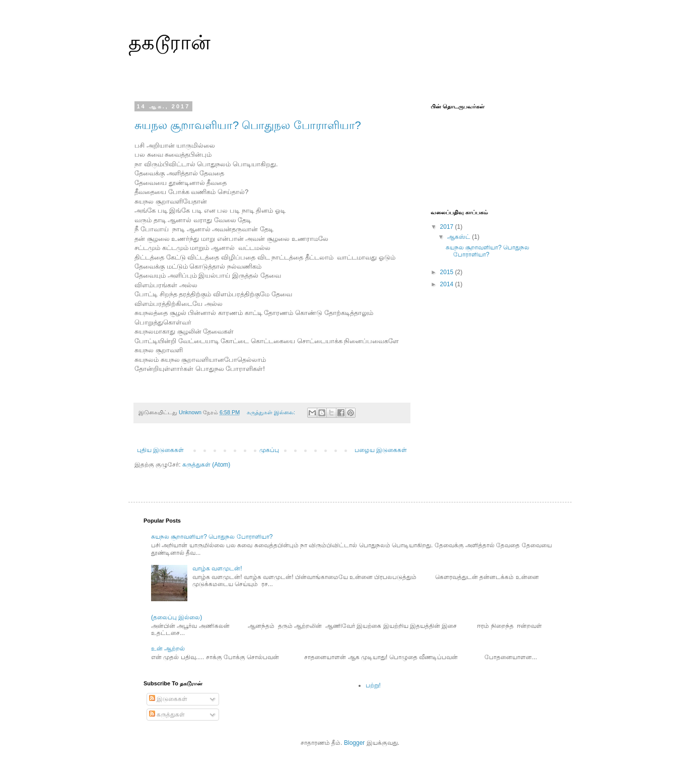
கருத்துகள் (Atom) (206, 465)
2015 (448, 272)
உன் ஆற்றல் (168, 649)
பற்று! (373, 685)
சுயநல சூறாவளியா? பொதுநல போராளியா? (248, 125)
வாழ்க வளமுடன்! (217, 568)
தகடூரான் (169, 42)
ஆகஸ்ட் (460, 237)
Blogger (354, 743)
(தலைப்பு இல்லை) (177, 617)
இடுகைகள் (168, 699)
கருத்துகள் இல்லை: (272, 412)
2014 (448, 284)
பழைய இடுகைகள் (381, 450)
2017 (448, 227)
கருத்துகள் (167, 715)
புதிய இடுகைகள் (160, 450)
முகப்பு (269, 450)
